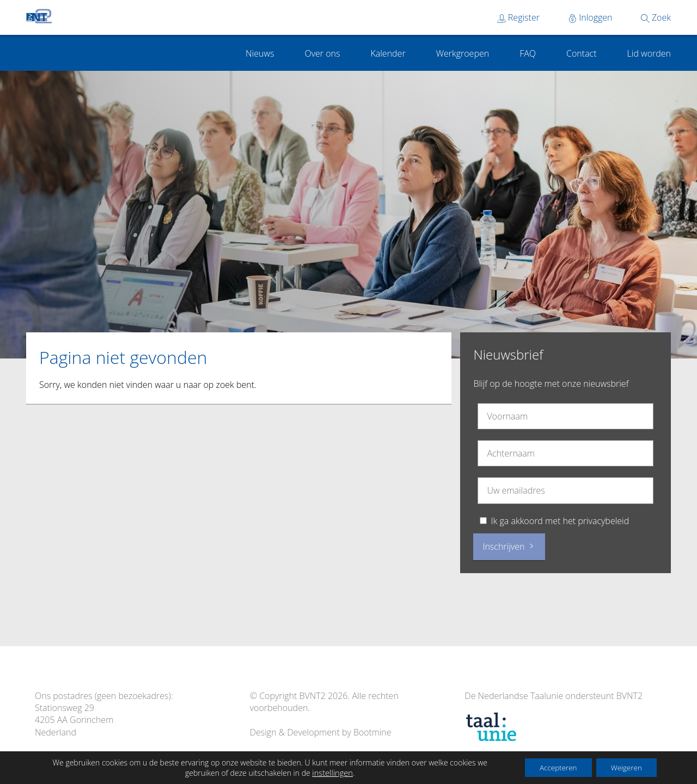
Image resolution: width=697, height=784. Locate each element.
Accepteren (552, 767)
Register (518, 17)
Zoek (656, 17)
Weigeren (624, 767)
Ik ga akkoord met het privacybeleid (560, 521)
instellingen (328, 772)
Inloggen (590, 17)
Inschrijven (509, 546)
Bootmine (372, 732)
